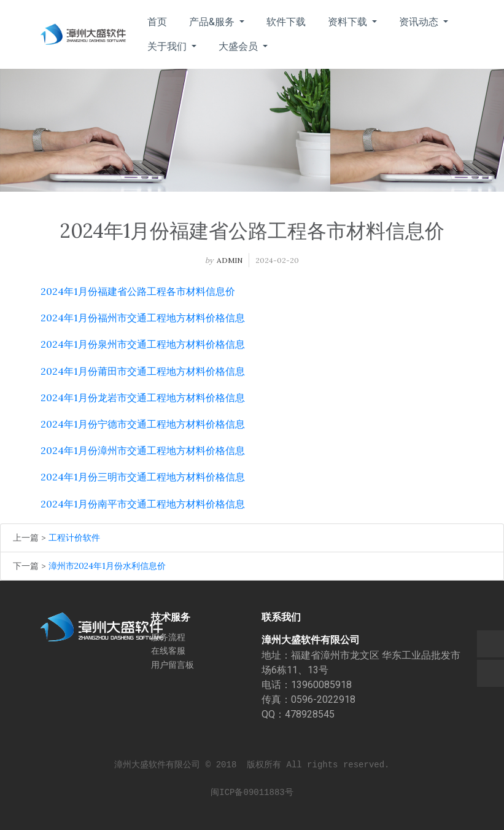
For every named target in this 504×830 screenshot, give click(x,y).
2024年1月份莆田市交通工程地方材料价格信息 (143, 371)
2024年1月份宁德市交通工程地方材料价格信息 (143, 424)
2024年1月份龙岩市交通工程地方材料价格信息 (143, 397)
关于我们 (168, 46)
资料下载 (349, 22)
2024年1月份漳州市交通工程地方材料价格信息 (143, 450)
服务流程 (168, 637)
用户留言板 (173, 665)
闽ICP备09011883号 (252, 793)
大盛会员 (239, 46)
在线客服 (168, 651)
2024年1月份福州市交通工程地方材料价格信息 (143, 318)
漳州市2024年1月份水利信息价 (107, 566)
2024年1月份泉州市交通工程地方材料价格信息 (143, 344)
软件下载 (286, 22)
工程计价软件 (74, 538)
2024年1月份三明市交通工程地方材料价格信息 (143, 477)
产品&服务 (213, 22)
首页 (157, 22)
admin (230, 260)
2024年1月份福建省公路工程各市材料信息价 (138, 291)
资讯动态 (420, 22)
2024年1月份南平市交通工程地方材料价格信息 (143, 504)
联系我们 (281, 617)
